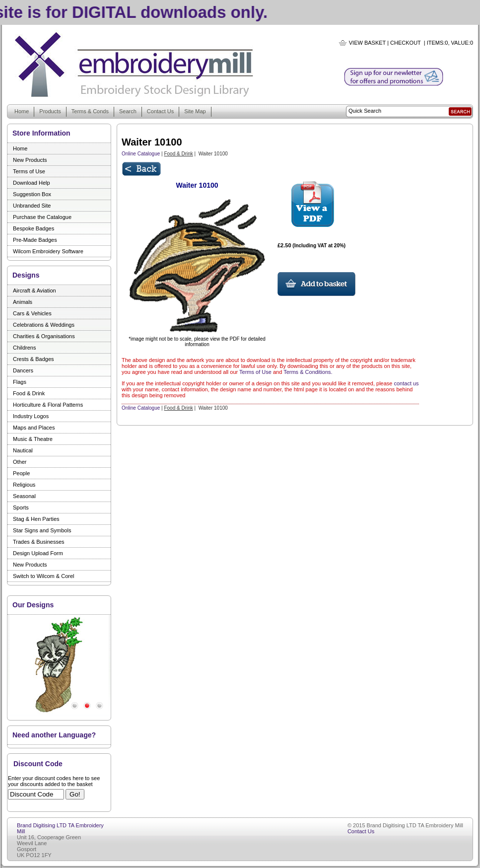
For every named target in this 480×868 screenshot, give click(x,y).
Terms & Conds (90, 111)
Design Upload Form (38, 553)
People (21, 473)
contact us (406, 383)
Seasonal (24, 496)
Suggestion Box (32, 194)
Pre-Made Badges (35, 240)
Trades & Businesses (39, 542)
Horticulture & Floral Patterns (48, 405)
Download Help (32, 183)
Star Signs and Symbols (42, 530)
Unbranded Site (32, 206)
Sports (21, 507)
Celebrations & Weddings (44, 325)
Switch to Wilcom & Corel (43, 576)
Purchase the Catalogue (42, 217)
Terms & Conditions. (308, 372)
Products (50, 111)
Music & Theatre (33, 439)
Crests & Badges (34, 359)
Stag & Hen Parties (36, 519)
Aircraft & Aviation (34, 290)
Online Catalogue (141, 154)
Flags (20, 382)
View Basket (367, 43)
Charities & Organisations (44, 336)
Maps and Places (34, 428)
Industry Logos (31, 416)
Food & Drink (29, 393)
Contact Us (160, 111)
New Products (30, 160)
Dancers (23, 370)
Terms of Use (29, 171)
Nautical (23, 450)
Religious (24, 485)
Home (22, 111)
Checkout (406, 43)
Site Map (195, 111)
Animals (23, 302)
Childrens (24, 348)
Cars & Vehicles (32, 313)
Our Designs (33, 605)
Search (128, 111)
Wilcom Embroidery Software (48, 251)
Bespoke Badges (34, 228)
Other (20, 462)
